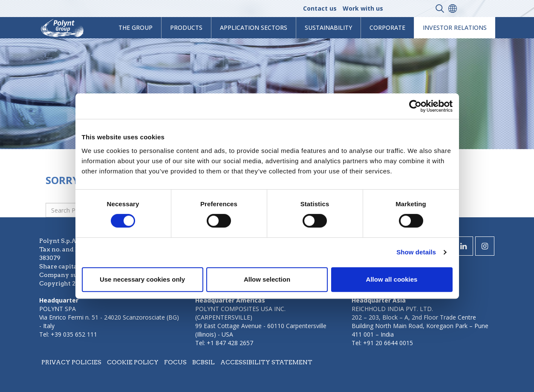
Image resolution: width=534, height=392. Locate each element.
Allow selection (267, 279)
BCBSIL (203, 362)
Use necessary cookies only (142, 279)
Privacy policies (71, 362)
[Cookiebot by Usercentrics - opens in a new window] (415, 106)
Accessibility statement (266, 362)
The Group (136, 27)
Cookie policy (133, 362)
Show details (416, 252)
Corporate (387, 27)
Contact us (320, 8)
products (186, 27)
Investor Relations (455, 27)
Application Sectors (254, 27)
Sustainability (328, 27)
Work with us (363, 8)
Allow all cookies (392, 279)
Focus (175, 362)
